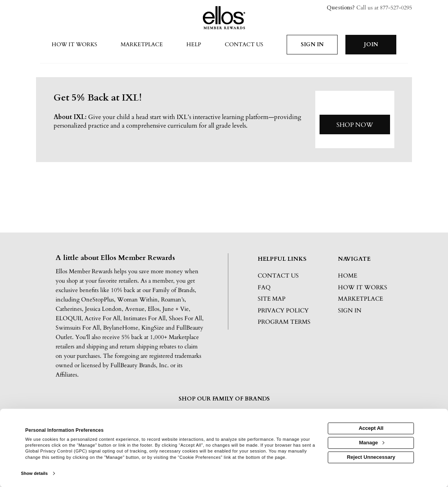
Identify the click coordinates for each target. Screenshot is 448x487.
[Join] (371, 45)
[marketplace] (142, 45)
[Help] (194, 45)
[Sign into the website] (312, 45)
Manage (372, 443)
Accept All (371, 428)
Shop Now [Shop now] (355, 125)
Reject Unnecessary (371, 457)
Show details (34, 473)
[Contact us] (244, 45)
